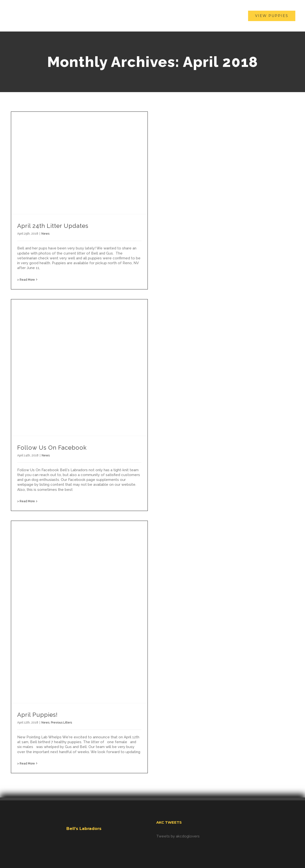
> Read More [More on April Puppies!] (26, 764)
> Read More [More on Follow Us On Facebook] (26, 501)
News (45, 234)
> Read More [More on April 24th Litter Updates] (26, 280)
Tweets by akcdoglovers (178, 836)
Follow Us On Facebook (52, 448)
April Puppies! (37, 715)
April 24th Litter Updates (53, 226)
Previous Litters (61, 723)
